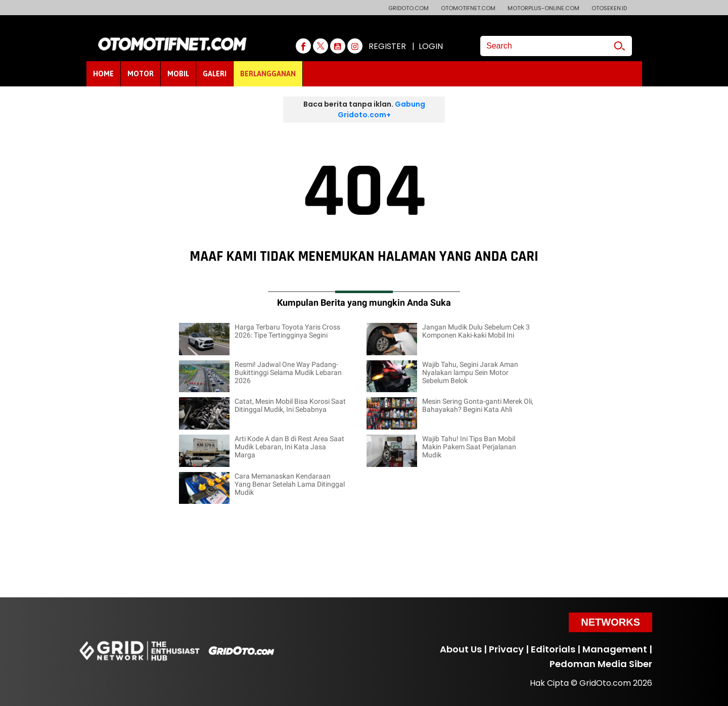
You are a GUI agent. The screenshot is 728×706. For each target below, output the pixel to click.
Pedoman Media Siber (601, 664)
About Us (461, 649)
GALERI (215, 74)
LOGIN (431, 46)
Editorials (553, 649)
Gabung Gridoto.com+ (381, 109)
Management (615, 649)
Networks (610, 622)
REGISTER (387, 46)
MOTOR (141, 74)
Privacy (506, 649)
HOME (103, 74)
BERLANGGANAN (268, 74)
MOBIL (178, 74)
